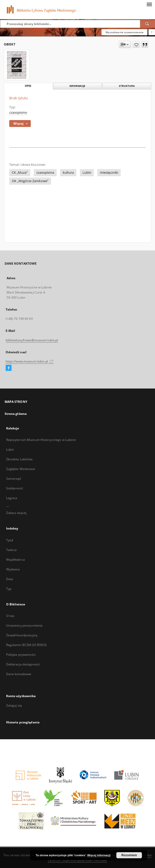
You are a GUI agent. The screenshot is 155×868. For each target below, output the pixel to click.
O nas (10, 616)
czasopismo (18, 113)
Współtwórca (15, 560)
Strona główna (16, 414)
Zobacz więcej (16, 513)
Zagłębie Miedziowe (21, 469)
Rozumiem (129, 855)
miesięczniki (109, 173)
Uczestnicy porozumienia (24, 625)
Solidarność (15, 488)
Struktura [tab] (127, 86)
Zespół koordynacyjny (22, 635)
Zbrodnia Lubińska (19, 459)
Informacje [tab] (77, 86)
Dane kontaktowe (19, 674)
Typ (9, 589)
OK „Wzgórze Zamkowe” (30, 181)
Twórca (12, 550)
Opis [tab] (28, 86)
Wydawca (13, 569)
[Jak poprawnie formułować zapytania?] (152, 32)
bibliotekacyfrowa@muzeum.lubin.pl (32, 340)
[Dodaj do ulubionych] (136, 44)
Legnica (12, 498)
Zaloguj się (14, 705)
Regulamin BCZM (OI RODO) (27, 645)
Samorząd (14, 479)
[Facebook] (9, 368)
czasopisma (45, 173)
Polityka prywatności (21, 655)
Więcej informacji (99, 855)
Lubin (87, 173)
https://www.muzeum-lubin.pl (30, 361)
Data (10, 579)
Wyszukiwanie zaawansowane (125, 32)
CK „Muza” (20, 173)
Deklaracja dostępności (23, 664)
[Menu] (149, 4)
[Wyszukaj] (148, 24)
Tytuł (10, 540)
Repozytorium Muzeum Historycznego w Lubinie (41, 440)
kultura (68, 173)
